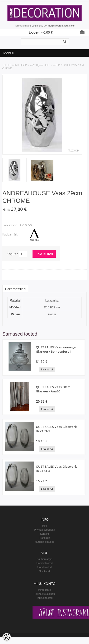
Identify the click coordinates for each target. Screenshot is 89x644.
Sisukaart (45, 571)
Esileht (7, 65)
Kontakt (44, 534)
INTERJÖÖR (21, 65)
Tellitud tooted (45, 598)
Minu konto (45, 590)
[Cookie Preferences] (7, 637)
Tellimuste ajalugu (44, 594)
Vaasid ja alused (40, 65)
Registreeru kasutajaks (61, 26)
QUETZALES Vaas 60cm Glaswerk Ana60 (53, 389)
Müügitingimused (44, 542)
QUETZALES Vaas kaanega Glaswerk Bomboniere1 (56, 349)
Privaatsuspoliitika (44, 530)
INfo (44, 526)
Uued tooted (45, 567)
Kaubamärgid (44, 559)
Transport (44, 538)
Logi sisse (37, 26)
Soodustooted (45, 563)
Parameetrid (15, 289)
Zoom (75, 151)
